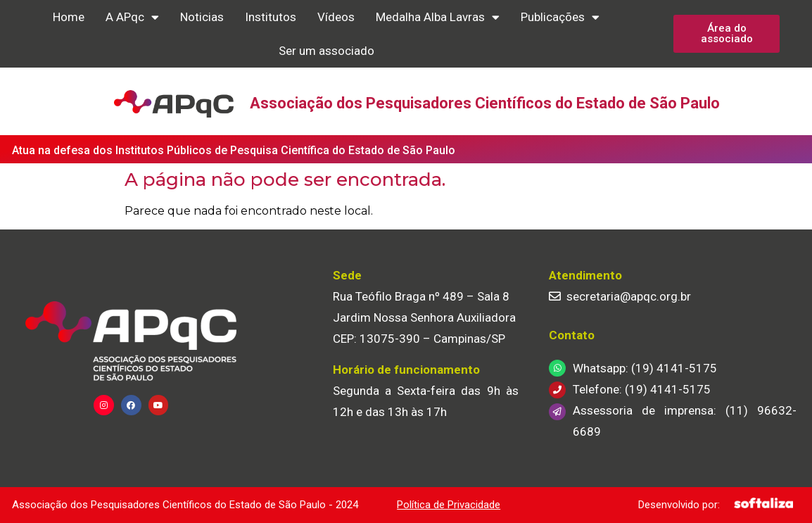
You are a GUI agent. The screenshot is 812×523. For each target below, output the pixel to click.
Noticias (202, 17)
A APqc (132, 17)
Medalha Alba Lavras (438, 17)
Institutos (271, 17)
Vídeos (336, 17)
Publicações (560, 17)
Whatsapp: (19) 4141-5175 (645, 368)
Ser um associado (326, 51)
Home (69, 17)
